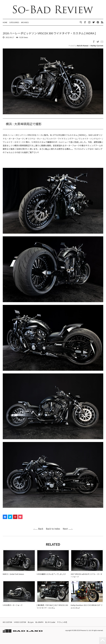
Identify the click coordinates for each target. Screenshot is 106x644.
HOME (5, 22)
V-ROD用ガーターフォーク (13, 605)
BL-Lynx (31, 622)
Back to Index (53, 529)
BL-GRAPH (39, 622)
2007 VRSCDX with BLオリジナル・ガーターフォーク (86, 575)
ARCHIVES (25, 22)
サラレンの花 (62, 622)
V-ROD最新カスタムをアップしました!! (51, 574)
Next (65, 529)
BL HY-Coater (50, 622)
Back (41, 529)
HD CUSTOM (7, 622)
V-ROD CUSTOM (20, 622)
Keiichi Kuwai (83, 46)
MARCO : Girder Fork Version (13, 574)
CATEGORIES (14, 22)
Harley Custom (97, 46)
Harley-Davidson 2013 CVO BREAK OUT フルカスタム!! (87, 607)
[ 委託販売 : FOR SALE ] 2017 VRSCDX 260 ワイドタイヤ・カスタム (52, 607)
